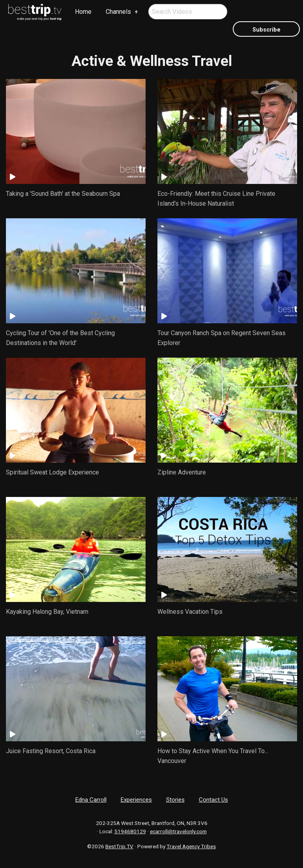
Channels (118, 12)
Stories (175, 800)
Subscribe (267, 30)
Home (83, 12)
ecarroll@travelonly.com (178, 831)
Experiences (136, 800)
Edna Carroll (91, 800)
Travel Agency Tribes (191, 846)
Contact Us (213, 800)
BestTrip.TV (119, 846)
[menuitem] (35, 12)
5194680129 (130, 831)
